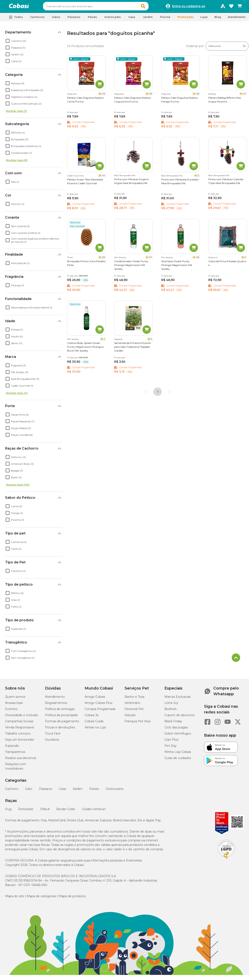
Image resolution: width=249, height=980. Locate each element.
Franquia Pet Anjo (138, 723)
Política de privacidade (61, 717)
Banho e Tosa (134, 699)
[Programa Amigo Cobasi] (223, 7)
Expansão (12, 748)
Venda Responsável (20, 729)
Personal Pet (134, 711)
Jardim (78, 791)
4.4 (103, 177)
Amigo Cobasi (95, 699)
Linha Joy (171, 705)
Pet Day (171, 748)
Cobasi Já (91, 717)
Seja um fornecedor (20, 741)
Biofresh (171, 711)
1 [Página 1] (158, 394)
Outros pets (114, 791)
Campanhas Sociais (19, 723)
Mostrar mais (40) (18, 487)
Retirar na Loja (95, 729)
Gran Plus (171, 741)
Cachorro (12, 791)
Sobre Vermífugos (178, 735)
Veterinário (132, 705)
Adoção (130, 717)
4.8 (150, 96)
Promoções (185, 19)
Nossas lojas (14, 705)
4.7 (245, 96)
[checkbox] (8, 43)
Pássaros (46, 791)
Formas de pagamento (62, 723)
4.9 (103, 96)
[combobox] (104, 7)
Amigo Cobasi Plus (98, 705)
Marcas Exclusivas (177, 699)
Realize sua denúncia (21, 760)
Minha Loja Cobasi (178, 754)
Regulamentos (56, 705)
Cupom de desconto (180, 717)
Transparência (15, 754)
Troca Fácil (53, 735)
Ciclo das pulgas (176, 729)
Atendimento (237, 19)
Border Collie (66, 811)
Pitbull (45, 811)
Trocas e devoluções (60, 729)
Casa (62, 791)
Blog (218, 19)
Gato (29, 791)
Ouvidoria (52, 741)
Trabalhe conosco (18, 735)
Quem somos (15, 699)
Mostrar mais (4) (17, 395)
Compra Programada (100, 711)
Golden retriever (94, 811)
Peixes (94, 791)
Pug (8, 811)
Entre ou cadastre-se (189, 7)
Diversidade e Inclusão (22, 717)
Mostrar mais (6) (17, 162)
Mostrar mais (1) (16, 113)
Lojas (204, 19)
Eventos (11, 711)
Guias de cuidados (178, 760)
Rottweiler (26, 811)
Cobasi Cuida (94, 723)
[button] (151, 7)
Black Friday (173, 723)
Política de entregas (60, 711)
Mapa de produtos (72, 898)
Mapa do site (15, 898)
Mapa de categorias (41, 898)
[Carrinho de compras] (240, 7)
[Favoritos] (231, 7)
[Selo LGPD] (226, 861)
